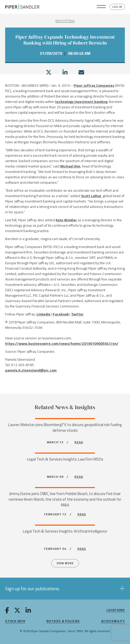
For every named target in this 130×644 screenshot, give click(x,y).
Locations (116, 610)
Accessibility (113, 621)
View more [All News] (65, 563)
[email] (81, 72)
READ (79, 442)
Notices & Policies (63, 621)
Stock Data (15, 621)
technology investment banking (81, 102)
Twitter (77, 314)
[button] (101, 7)
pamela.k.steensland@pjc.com (31, 370)
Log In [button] (117, 7)
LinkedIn (44, 314)
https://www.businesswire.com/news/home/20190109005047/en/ (62, 343)
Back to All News (65, 21)
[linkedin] (65, 72)
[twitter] (49, 72)
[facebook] (7, 611)
